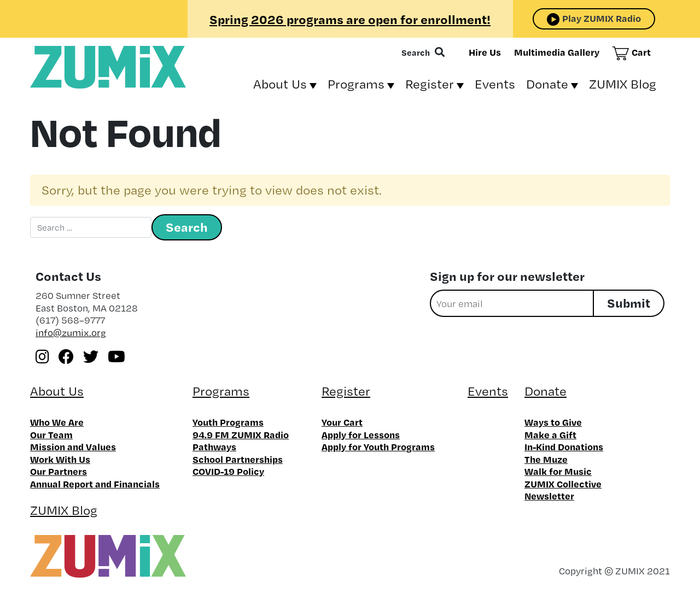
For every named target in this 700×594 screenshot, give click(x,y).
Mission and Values (73, 446)
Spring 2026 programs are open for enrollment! (350, 19)
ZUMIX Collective (563, 484)
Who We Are (57, 422)
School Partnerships (238, 459)
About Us (280, 84)
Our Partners (59, 471)
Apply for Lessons (361, 434)
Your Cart (342, 422)
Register (430, 84)
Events (495, 84)
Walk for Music (558, 471)
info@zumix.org (71, 333)
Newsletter (549, 496)
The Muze (546, 459)
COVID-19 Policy (228, 471)
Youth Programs (228, 422)
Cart (641, 52)
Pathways (214, 446)
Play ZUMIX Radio (602, 18)
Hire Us (485, 52)
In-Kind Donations (564, 446)
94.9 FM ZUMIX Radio (241, 434)
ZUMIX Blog (623, 84)
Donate (547, 84)
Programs (356, 84)
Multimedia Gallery (557, 52)
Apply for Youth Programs (378, 446)
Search (416, 52)
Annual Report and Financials (95, 484)
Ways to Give (553, 422)
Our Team (51, 434)
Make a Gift (550, 434)
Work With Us (60, 459)
